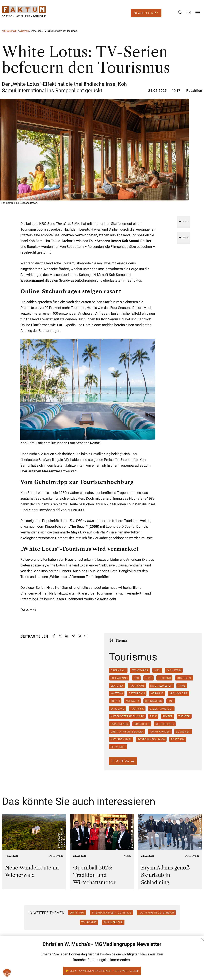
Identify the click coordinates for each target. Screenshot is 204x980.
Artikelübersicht (10, 34)
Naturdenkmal (121, 742)
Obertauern (154, 704)
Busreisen (183, 735)
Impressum (191, 967)
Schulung (118, 712)
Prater (168, 719)
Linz (171, 704)
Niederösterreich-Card (127, 719)
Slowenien (118, 750)
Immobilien (142, 727)
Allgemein (24, 34)
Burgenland (119, 727)
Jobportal (184, 681)
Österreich (137, 696)
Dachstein (174, 673)
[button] (7, 973)
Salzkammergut (161, 712)
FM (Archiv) (191, 973)
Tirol (182, 689)
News (127, 859)
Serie (149, 681)
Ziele (153, 719)
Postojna (178, 742)
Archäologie (179, 696)
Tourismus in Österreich (156, 916)
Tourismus (137, 689)
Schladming (119, 681)
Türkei (115, 704)
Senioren (117, 689)
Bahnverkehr (113, 925)
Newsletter (144, 14)
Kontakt (189, 950)
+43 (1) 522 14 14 (156, 967)
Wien (157, 673)
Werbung (157, 696)
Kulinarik (132, 704)
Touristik (137, 712)
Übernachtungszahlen (127, 735)
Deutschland (165, 727)
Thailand (164, 681)
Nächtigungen (160, 735)
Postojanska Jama (151, 742)
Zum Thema (121, 764)
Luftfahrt (77, 916)
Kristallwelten (161, 689)
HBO (136, 681)
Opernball (118, 673)
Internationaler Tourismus (111, 916)
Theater (184, 719)
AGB (187, 956)
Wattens (117, 696)
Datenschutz (192, 962)
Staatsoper (140, 673)
